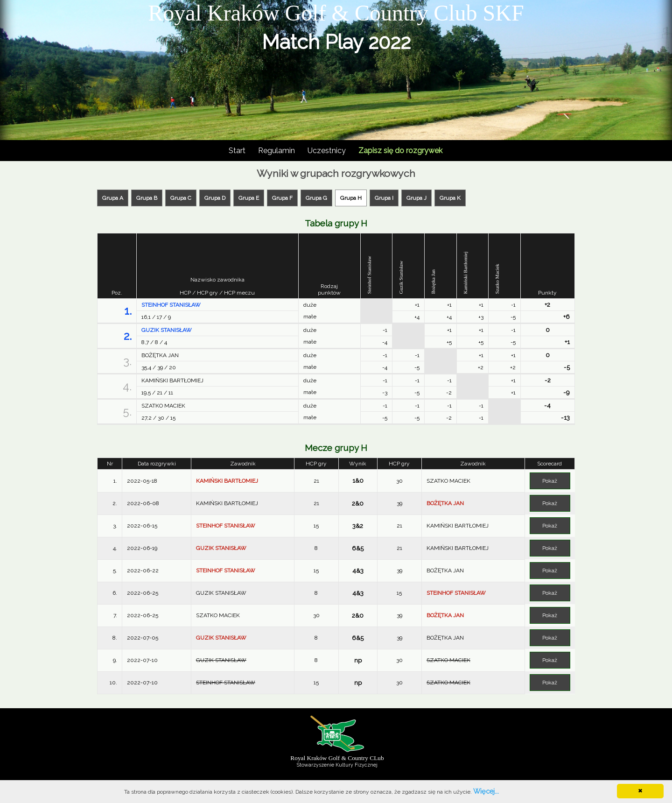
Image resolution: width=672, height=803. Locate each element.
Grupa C (181, 198)
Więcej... (486, 791)
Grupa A (113, 198)
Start (237, 151)
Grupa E (249, 198)
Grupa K (450, 198)
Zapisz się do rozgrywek (400, 151)
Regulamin (276, 151)
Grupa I (384, 198)
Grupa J (416, 198)
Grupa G (316, 198)
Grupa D (215, 198)
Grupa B (147, 198)
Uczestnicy (327, 151)
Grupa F (282, 198)
